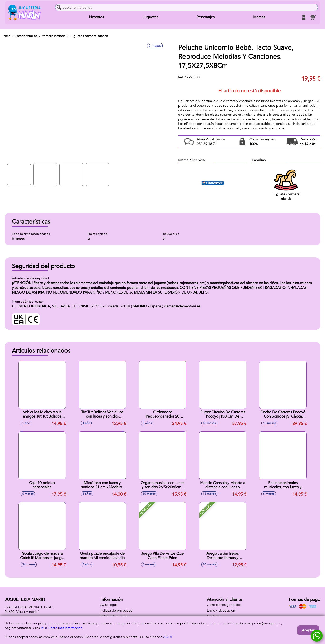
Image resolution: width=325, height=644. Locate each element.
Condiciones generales (224, 605)
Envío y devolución (221, 611)
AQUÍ (167, 637)
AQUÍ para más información (62, 628)
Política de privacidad (116, 611)
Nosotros (96, 17)
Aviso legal (108, 605)
